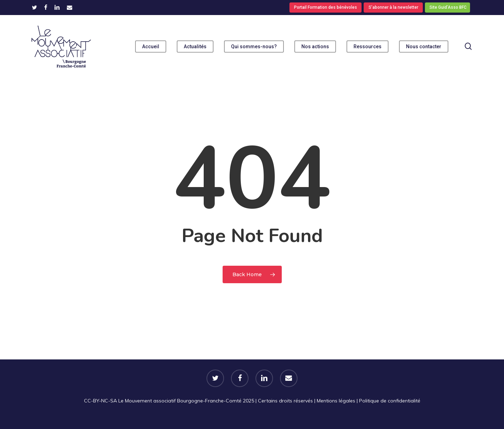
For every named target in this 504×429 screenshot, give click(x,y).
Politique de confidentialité (390, 401)
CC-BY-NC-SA (100, 401)
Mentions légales (336, 401)
